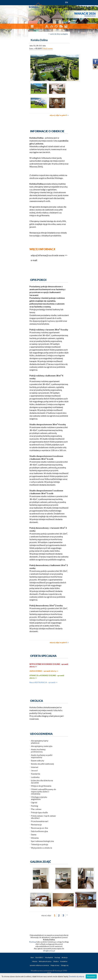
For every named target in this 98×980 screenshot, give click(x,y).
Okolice (56, 961)
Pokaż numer (47, 48)
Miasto (35, 961)
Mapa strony (55, 965)
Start (32, 957)
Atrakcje (65, 957)
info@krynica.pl (49, 951)
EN (67, 2)
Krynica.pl (33, 942)
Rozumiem (91, 976)
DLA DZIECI (40, 957)
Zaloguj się (65, 965)
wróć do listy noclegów (59, 34)
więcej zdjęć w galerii (58, 115)
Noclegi (57, 957)
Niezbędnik (49, 957)
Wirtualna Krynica (45, 961)
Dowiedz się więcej (76, 976)
